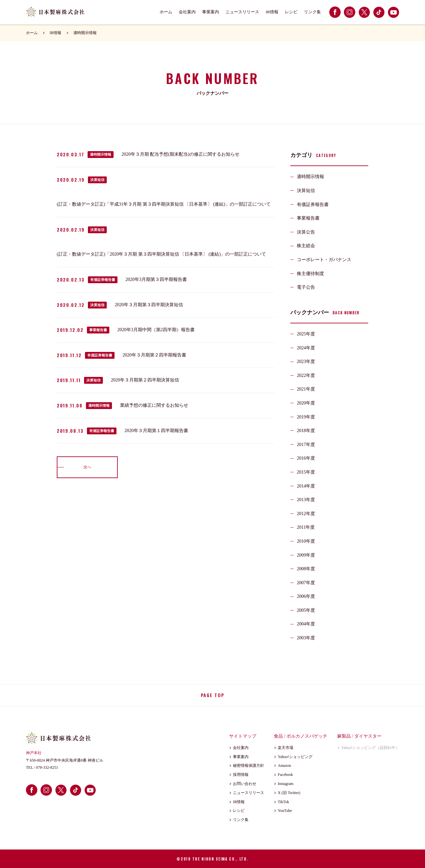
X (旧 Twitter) (289, 793)
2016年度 (306, 458)
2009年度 (306, 555)
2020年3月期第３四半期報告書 (156, 279)
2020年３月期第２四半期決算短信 (145, 380)
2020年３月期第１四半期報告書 (156, 431)
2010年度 (306, 541)
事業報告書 (98, 330)
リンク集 (312, 12)
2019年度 (306, 417)
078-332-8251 (47, 767)
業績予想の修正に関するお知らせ (154, 405)
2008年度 (306, 569)
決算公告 (306, 232)
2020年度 (306, 403)
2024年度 (306, 348)
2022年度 (306, 375)
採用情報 (241, 775)
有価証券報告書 (103, 280)
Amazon (284, 766)
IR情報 (272, 12)
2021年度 (306, 389)
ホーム (166, 12)
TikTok (283, 802)
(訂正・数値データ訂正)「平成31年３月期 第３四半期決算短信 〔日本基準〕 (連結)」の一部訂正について (164, 204)
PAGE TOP (212, 695)
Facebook (285, 775)
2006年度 (306, 596)
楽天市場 (285, 748)
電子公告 (306, 287)
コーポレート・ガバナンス (324, 260)
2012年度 (306, 514)
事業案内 (211, 12)
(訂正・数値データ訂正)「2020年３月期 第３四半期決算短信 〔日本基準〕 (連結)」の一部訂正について (161, 254)
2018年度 (306, 431)
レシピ (291, 12)
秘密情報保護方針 (249, 766)
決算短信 (97, 180)
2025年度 (306, 334)
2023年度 (306, 362)
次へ (87, 467)
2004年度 (306, 624)
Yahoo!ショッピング (295, 757)
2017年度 (306, 445)
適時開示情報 (85, 33)
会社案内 (187, 12)
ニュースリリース (242, 12)
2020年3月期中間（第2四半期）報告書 (156, 330)
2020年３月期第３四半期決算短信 (149, 305)
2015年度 (306, 472)
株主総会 (306, 246)
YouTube (285, 811)
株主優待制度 (310, 274)
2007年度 (306, 583)
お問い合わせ (245, 784)
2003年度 (306, 638)
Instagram (285, 784)
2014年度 (306, 486)
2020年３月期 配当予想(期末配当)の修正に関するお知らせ (181, 154)
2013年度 (306, 500)
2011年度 (306, 527)
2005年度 (306, 610)
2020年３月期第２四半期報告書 (154, 355)
